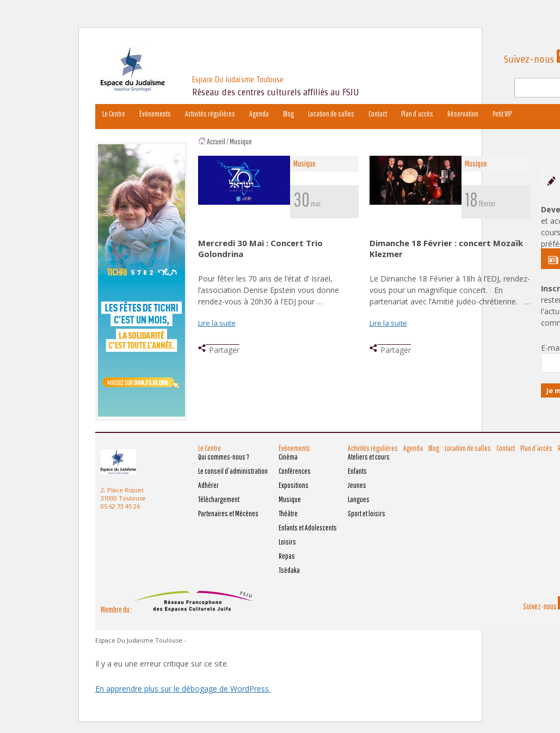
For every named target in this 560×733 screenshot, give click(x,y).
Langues (359, 499)
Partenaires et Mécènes (228, 514)
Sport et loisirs (367, 514)
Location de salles (331, 114)
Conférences (295, 471)
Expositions (294, 485)
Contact (378, 114)
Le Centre (114, 114)
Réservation (463, 114)
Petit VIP (502, 114)
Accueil (216, 141)
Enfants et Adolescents (308, 528)
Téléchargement (219, 499)
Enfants (357, 471)
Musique (241, 141)
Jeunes (357, 485)
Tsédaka (289, 570)
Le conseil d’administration (233, 471)
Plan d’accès (417, 114)
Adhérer (208, 485)
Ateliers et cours (369, 457)
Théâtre (288, 514)
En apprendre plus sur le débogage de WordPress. (183, 689)
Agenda (259, 114)
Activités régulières (210, 114)
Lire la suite (217, 323)
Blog (288, 114)
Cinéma (288, 457)
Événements (155, 114)
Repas (287, 556)
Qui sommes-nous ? (224, 457)
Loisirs (287, 542)
